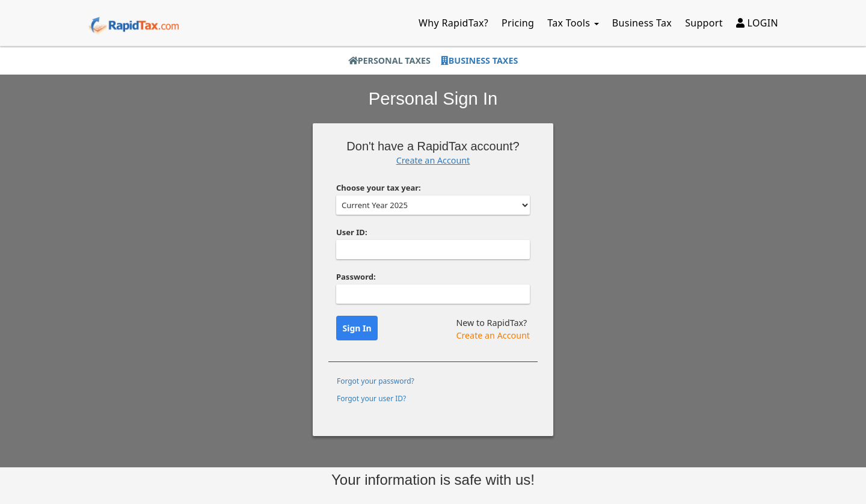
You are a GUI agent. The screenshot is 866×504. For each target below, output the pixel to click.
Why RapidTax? (453, 23)
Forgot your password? (376, 381)
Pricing (518, 23)
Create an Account (433, 160)
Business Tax (642, 23)
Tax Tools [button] (573, 23)
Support (704, 23)
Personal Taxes (389, 60)
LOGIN (757, 23)
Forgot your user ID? (371, 398)
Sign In (357, 328)
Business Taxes (479, 60)
